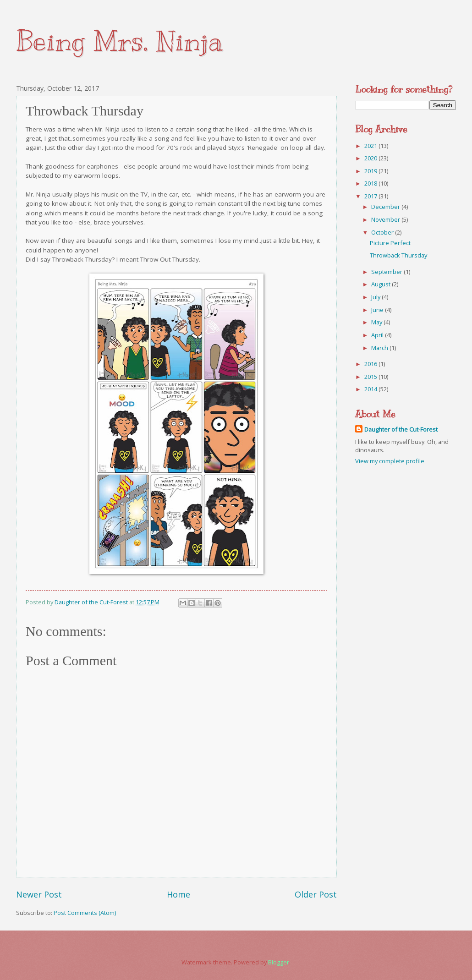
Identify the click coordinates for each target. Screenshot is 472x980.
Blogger (279, 962)
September (387, 272)
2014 (371, 389)
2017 (371, 196)
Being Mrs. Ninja (119, 41)
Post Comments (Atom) (85, 913)
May (377, 322)
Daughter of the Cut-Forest (401, 429)
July (376, 297)
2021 (371, 146)
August (381, 284)
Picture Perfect (390, 243)
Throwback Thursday (398, 255)
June (378, 310)
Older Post (316, 894)
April (378, 335)
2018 (371, 183)
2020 (371, 158)
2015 (371, 377)
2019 (371, 171)
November (386, 219)
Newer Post (39, 894)
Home (178, 894)
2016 (371, 364)
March (380, 348)
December (386, 207)
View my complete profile (390, 461)
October (383, 232)
